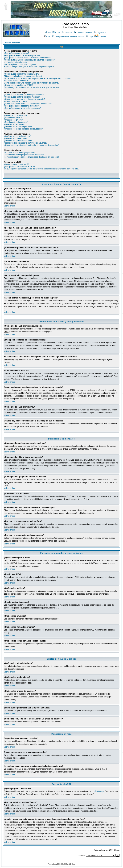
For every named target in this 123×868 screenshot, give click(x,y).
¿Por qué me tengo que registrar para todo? (23, 55)
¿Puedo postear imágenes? (16, 122)
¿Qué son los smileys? (14, 120)
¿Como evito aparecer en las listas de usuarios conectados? (30, 60)
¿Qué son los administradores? (17, 136)
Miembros (67, 33)
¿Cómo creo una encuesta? (16, 101)
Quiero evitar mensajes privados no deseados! (24, 155)
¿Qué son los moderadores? (16, 138)
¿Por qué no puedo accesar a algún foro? (22, 106)
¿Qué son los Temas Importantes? (19, 127)
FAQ (48, 33)
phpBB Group (98, 791)
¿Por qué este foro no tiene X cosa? (19, 167)
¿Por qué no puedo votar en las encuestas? (23, 108)
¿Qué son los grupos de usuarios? (19, 141)
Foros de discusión (12, 43)
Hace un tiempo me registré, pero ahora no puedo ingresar (29, 67)
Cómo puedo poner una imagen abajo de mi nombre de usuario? (32, 83)
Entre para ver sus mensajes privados (68, 37)
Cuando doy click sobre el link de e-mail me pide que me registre (32, 87)
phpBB (57, 864)
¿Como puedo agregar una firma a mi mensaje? (24, 99)
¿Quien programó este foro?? (17, 164)
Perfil (47, 37)
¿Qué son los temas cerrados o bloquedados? (24, 129)
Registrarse (100, 33)
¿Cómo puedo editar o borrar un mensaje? (22, 97)
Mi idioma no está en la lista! (16, 81)
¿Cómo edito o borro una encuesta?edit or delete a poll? (28, 104)
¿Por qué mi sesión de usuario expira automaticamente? (28, 58)
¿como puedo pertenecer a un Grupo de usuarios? (26, 143)
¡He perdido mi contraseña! (16, 62)
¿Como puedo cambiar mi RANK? (18, 85)
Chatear (100, 37)
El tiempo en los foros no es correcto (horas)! (23, 76)
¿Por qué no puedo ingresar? (16, 53)
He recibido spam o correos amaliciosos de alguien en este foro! (31, 157)
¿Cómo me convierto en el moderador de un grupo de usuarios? (31, 145)
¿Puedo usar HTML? (13, 118)
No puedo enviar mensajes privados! (20, 153)
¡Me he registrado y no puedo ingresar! (21, 64)
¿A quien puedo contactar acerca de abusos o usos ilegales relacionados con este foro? (41, 169)
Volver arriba (9, 206)
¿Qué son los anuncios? (14, 124)
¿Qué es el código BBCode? (16, 115)
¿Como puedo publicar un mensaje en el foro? (24, 95)
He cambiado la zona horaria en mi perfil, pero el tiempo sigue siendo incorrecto (38, 78)
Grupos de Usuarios (84, 33)
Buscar (56, 33)
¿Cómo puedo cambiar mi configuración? (22, 74)
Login (90, 37)
